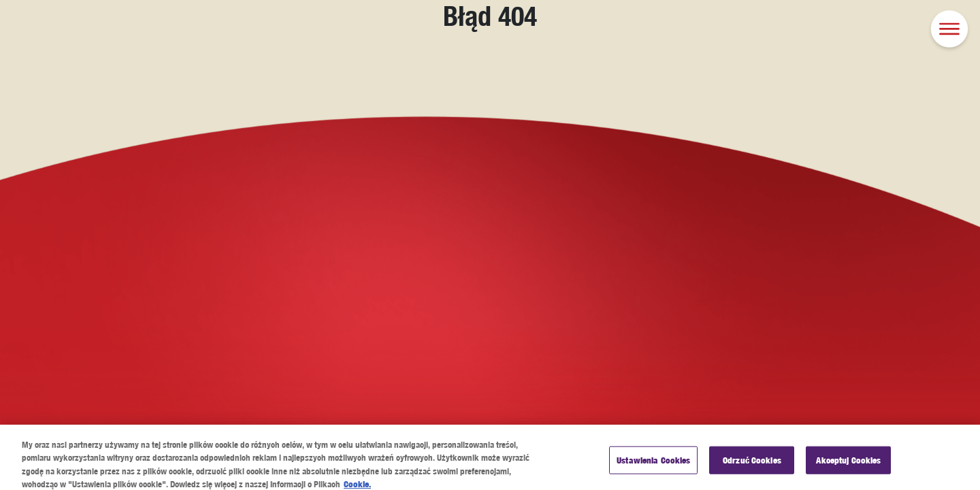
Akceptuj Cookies (848, 466)
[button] (949, 31)
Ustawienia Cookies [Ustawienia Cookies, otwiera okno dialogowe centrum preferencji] (653, 466)
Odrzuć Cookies (752, 466)
